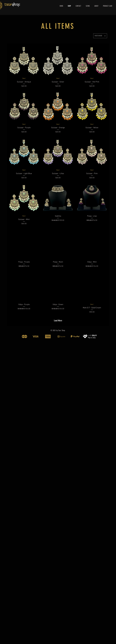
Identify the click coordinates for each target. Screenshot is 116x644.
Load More (58, 321)
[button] (100, 36)
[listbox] (100, 36)
